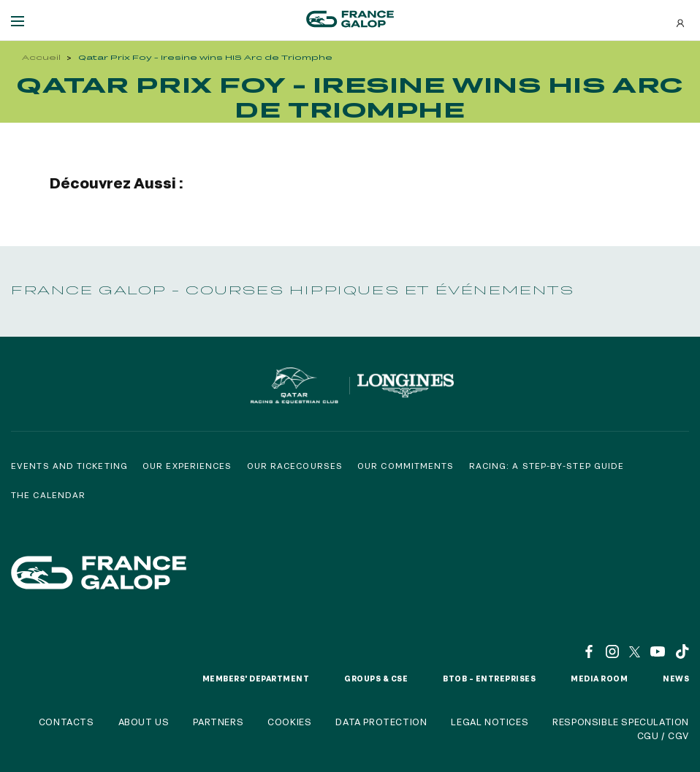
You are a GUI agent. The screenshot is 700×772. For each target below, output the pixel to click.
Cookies (289, 722)
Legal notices (490, 722)
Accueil (41, 57)
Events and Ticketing (69, 466)
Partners (218, 722)
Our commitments (406, 466)
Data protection (381, 722)
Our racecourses (295, 466)
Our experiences (187, 466)
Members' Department (256, 679)
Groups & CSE (376, 679)
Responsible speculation (621, 722)
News (676, 679)
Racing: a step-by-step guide (547, 466)
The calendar (48, 495)
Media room (599, 679)
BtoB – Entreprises (489, 679)
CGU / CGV (663, 735)
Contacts (66, 722)
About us (144, 722)
